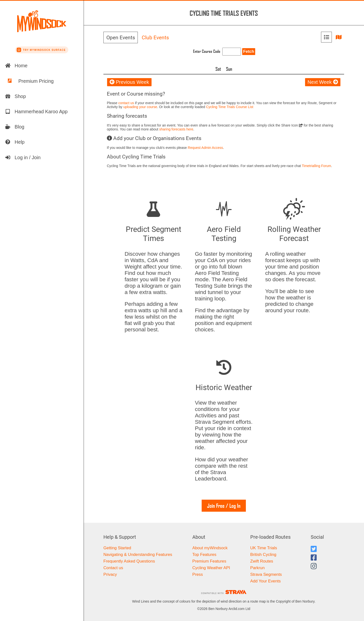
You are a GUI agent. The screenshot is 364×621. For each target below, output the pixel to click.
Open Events (121, 38)
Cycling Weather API (211, 568)
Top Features (204, 555)
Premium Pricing (29, 81)
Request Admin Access (205, 148)
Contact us (113, 568)
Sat (218, 69)
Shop (15, 96)
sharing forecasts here (176, 129)
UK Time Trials (264, 548)
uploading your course (140, 107)
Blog (15, 127)
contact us (126, 103)
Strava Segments (266, 574)
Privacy (110, 574)
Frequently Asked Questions (129, 561)
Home (16, 66)
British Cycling (263, 555)
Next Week (323, 82)
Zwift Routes (262, 561)
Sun (229, 69)
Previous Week (129, 82)
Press (198, 574)
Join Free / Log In (224, 506)
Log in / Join (23, 157)
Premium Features (209, 561)
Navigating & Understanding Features (138, 555)
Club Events (155, 38)
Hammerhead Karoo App (36, 112)
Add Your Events (266, 581)
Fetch (249, 51)
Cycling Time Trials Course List (230, 107)
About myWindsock (210, 548)
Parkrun (258, 568)
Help (15, 142)
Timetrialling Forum (316, 166)
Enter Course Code (207, 51)
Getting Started (117, 548)
